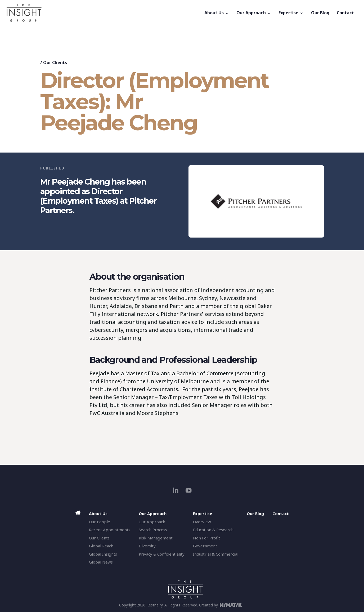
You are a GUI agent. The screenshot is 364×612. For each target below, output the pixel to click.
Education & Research (213, 530)
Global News (101, 562)
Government (205, 546)
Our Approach (152, 522)
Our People (100, 522)
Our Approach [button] (254, 13)
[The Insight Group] (104, 13)
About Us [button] (217, 13)
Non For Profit (206, 538)
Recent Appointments (110, 530)
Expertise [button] (291, 13)
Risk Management (156, 538)
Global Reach (101, 546)
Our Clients (55, 62)
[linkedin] (176, 490)
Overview (202, 522)
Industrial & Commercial (216, 554)
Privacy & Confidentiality (162, 554)
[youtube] (189, 490)
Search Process (153, 530)
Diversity (147, 546)
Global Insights (103, 554)
